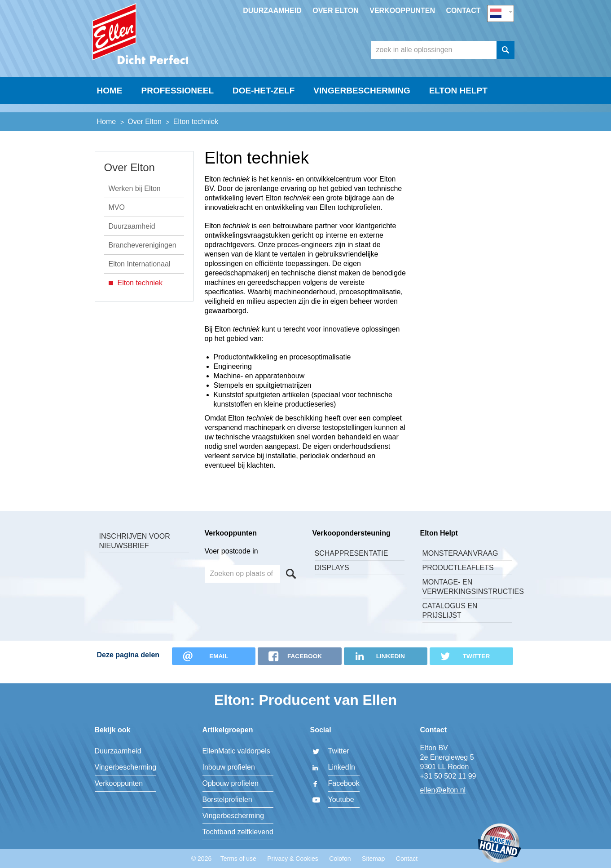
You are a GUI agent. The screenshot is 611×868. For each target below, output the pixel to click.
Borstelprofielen (227, 799)
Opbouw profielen (231, 783)
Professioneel (178, 111)
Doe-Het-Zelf (264, 111)
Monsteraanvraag (460, 565)
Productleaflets (458, 579)
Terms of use (238, 859)
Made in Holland (500, 844)
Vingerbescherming (362, 111)
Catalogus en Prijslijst (450, 622)
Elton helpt (458, 111)
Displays (332, 579)
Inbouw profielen (229, 767)
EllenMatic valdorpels (236, 751)
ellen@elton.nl (443, 790)
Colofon (340, 859)
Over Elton (336, 11)
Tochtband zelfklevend (238, 832)
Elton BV (160, 43)
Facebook (344, 783)
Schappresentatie (352, 565)
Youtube (341, 799)
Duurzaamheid (272, 11)
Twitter (339, 751)
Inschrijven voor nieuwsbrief (135, 553)
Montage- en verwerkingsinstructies (467, 598)
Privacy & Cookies (293, 859)
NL (501, 12)
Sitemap (373, 859)
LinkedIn (342, 767)
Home (110, 111)
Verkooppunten (402, 11)
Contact (463, 11)
